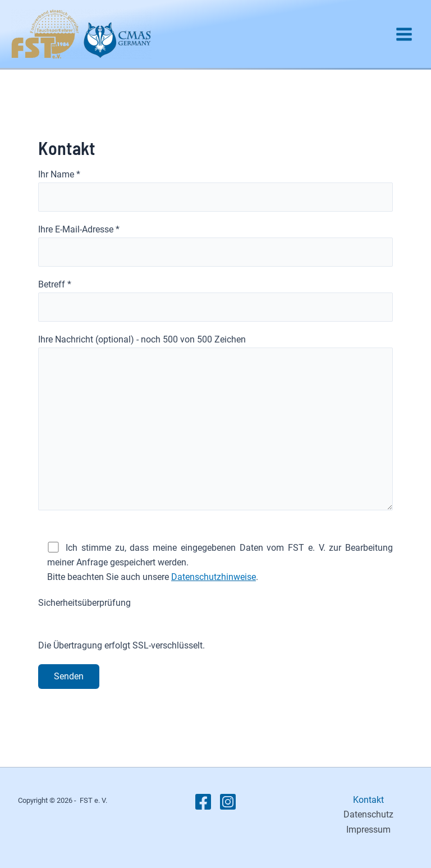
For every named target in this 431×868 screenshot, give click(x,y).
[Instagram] (228, 802)
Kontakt (368, 800)
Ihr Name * (215, 190)
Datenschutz (368, 814)
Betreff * (215, 300)
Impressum (368, 830)
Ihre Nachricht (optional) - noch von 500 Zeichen (215, 424)
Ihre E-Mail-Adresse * (215, 245)
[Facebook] (203, 802)
